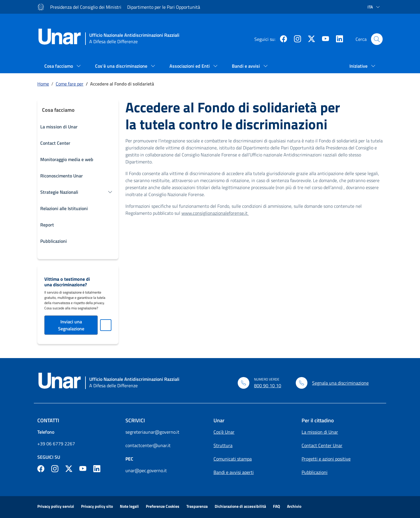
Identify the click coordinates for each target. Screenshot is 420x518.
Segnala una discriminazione (340, 383)
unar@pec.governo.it (146, 470)
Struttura (223, 445)
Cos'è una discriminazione (122, 66)
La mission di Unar (59, 127)
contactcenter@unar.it (148, 445)
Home (43, 84)
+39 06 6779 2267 (56, 444)
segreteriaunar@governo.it (152, 432)
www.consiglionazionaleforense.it (215, 213)
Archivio (294, 506)
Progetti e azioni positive (326, 459)
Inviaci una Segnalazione (71, 325)
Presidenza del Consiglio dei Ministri (86, 7)
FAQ (276, 506)
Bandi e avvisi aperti (234, 472)
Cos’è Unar (224, 432)
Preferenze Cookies (163, 506)
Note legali (129, 506)
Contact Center (55, 143)
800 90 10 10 (268, 386)
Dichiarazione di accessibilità (240, 506)
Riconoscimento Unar (62, 176)
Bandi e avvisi (246, 66)
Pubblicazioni (54, 241)
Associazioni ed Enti (190, 66)
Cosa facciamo (59, 66)
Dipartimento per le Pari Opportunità (164, 7)
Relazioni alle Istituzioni (64, 208)
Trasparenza (197, 506)
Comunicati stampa (233, 459)
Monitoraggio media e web (67, 159)
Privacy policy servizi (56, 506)
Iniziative (359, 66)
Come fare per (70, 84)
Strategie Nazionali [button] (59, 192)
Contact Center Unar (322, 445)
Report (47, 225)
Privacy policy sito (97, 506)
